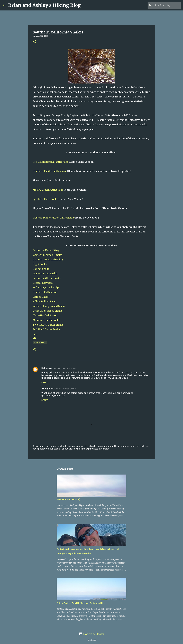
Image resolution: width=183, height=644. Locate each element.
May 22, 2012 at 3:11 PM (66, 389)
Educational (40, 342)
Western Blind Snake (45, 273)
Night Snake (40, 264)
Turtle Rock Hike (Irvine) (68, 499)
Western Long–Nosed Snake (49, 306)
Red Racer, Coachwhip (46, 287)
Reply (45, 382)
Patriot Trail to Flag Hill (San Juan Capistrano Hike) (81, 603)
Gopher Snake (41, 269)
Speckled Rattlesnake (45, 199)
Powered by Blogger (92, 634)
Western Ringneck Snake (47, 255)
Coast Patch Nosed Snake (47, 311)
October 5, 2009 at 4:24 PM (64, 368)
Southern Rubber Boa (45, 292)
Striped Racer (41, 297)
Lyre (35, 334)
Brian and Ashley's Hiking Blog (44, 5)
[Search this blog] (165, 5)
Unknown (46, 368)
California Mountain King (48, 260)
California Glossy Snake (47, 278)
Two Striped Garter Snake (48, 325)
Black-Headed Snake (45, 315)
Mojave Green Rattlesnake (48, 190)
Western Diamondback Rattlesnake (53, 218)
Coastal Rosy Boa (43, 283)
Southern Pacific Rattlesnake (50, 171)
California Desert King (46, 250)
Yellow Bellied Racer (45, 301)
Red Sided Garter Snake (46, 329)
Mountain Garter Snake (46, 320)
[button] (34, 42)
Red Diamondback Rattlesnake (51, 162)
